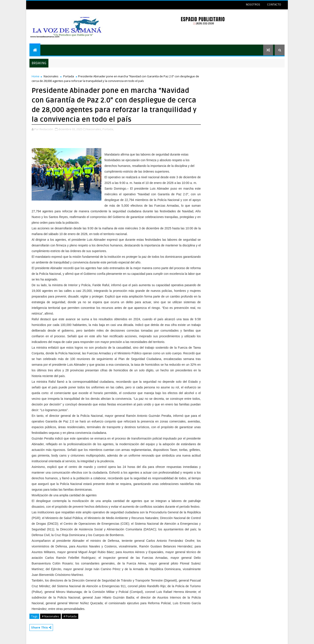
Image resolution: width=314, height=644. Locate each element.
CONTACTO (274, 4)
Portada (69, 76)
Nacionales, (94, 129)
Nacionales (51, 76)
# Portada (70, 616)
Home (36, 76)
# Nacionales (50, 616)
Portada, (108, 129)
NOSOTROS (253, 4)
